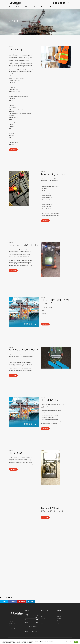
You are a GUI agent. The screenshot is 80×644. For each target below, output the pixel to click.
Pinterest (59, 621)
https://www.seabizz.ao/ (34, 626)
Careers (11, 626)
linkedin (30, 601)
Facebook (59, 616)
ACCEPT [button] (76, 642)
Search (70, 3)
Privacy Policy (12, 628)
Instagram (59, 614)
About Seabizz (12, 619)
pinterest (22, 601)
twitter (4, 601)
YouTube (59, 619)
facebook (13, 601)
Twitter (58, 623)
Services (11, 621)
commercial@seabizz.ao (34, 629)
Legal (42, 623)
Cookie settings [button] (69, 642)
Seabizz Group (12, 623)
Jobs (42, 616)
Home (10, 24)
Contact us (43, 621)
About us (43, 614)
